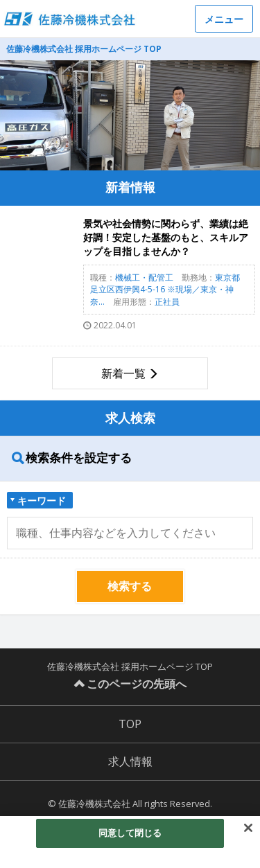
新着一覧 (123, 373)
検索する (130, 586)
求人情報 (130, 761)
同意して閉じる (130, 836)
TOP (130, 724)
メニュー (224, 19)
